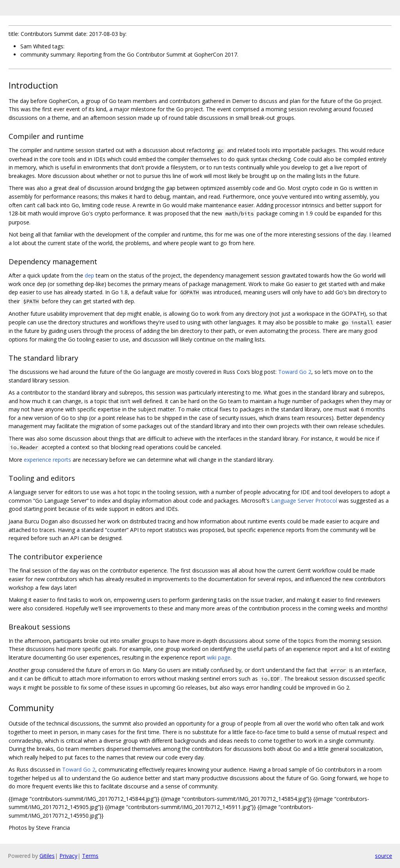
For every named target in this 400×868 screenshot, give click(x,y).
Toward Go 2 (295, 372)
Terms (90, 856)
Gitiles (47, 856)
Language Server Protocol (304, 501)
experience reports (47, 460)
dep (89, 275)
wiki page (219, 657)
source (384, 856)
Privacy (68, 856)
